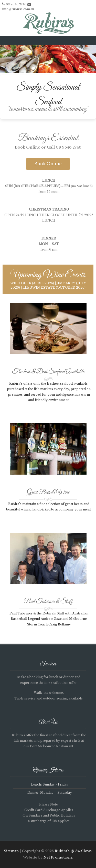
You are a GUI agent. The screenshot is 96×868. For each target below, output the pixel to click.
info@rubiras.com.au (18, 9)
